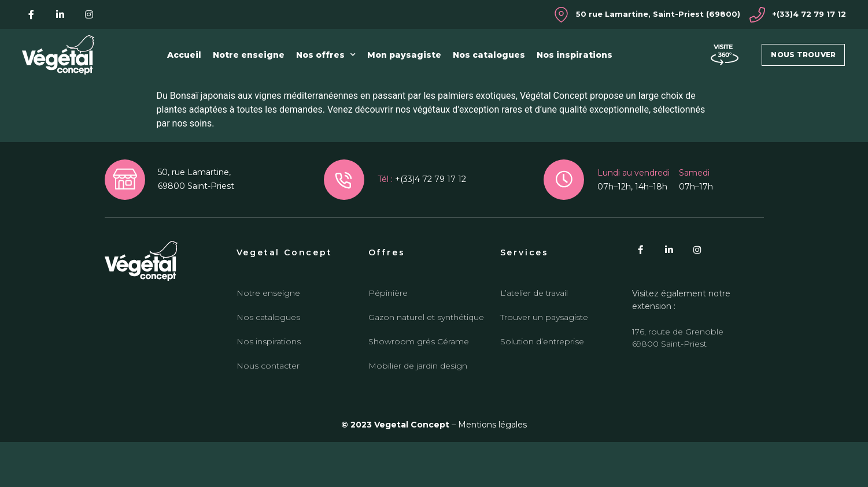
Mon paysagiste (404, 55)
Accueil (184, 55)
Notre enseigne (249, 55)
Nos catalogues (489, 55)
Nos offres (326, 55)
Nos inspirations (575, 55)
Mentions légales (492, 470)
